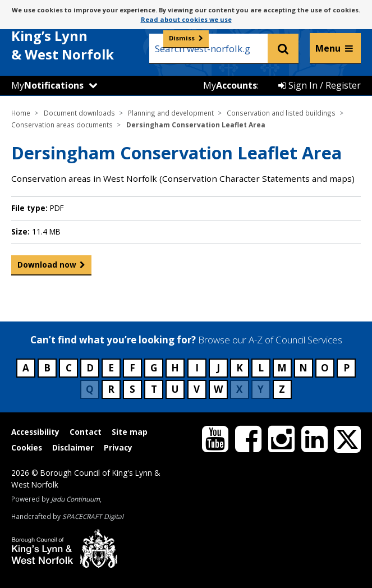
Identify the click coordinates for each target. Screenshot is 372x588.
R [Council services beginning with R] (111, 389)
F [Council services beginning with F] (132, 368)
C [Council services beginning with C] (69, 368)
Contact (86, 432)
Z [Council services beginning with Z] (282, 389)
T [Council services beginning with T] (154, 389)
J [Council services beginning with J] (218, 368)
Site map (130, 432)
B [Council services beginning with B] (47, 368)
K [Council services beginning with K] (240, 368)
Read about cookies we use (186, 19)
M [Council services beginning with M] (282, 368)
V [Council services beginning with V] (197, 389)
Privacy (118, 447)
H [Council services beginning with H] (175, 368)
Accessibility (35, 432)
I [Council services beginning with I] (197, 368)
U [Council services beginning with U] (175, 389)
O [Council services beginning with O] (325, 368)
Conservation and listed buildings (281, 113)
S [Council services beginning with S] (132, 389)
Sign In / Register (320, 85)
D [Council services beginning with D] (90, 368)
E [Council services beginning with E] (111, 368)
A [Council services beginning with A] (26, 368)
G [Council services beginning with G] (154, 368)
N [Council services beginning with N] (303, 368)
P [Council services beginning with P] (346, 368)
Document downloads (79, 113)
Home (21, 113)
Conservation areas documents (62, 125)
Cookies (27, 447)
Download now (47, 267)
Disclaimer (73, 447)
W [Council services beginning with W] (218, 389)
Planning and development (171, 113)
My (47, 85)
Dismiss (182, 38)
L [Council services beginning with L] (261, 368)
